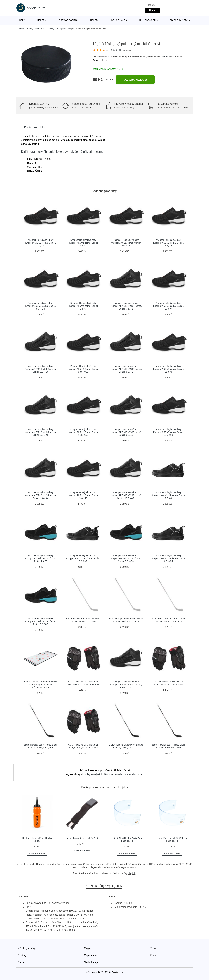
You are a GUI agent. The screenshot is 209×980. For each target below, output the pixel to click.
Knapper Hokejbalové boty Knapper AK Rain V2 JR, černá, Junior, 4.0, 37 (41, 558)
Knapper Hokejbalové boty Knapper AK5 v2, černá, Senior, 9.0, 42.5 (41, 306)
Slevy (21, 962)
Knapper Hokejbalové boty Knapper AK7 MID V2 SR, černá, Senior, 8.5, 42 (126, 369)
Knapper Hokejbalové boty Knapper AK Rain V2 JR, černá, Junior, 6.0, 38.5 (41, 621)
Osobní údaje (91, 962)
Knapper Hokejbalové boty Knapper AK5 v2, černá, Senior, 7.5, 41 (83, 243)
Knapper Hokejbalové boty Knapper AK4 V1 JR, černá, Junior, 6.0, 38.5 (83, 558)
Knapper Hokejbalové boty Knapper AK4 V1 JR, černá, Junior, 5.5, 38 (168, 495)
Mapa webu (90, 955)
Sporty (51, 29)
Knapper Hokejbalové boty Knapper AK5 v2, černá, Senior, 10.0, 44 (168, 306)
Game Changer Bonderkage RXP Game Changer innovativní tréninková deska (41, 685)
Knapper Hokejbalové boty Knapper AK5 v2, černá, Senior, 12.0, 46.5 (168, 432)
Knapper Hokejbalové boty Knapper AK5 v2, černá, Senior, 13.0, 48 (83, 495)
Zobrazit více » (100, 60)
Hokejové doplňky (68, 20)
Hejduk (165, 57)
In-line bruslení (148, 20)
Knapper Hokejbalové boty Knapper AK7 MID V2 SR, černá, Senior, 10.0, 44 (41, 495)
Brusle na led (119, 20)
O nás (153, 948)
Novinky (22, 955)
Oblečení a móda (179, 20)
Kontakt (154, 955)
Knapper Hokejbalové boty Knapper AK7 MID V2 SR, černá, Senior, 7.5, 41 (126, 306)
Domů (22, 20)
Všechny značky (27, 948)
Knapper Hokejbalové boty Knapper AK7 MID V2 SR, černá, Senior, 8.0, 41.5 (41, 369)
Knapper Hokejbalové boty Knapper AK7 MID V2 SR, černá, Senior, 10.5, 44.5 (126, 495)
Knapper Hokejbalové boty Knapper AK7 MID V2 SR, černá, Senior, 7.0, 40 (126, 685)
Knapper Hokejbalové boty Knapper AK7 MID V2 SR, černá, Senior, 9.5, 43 (126, 432)
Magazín (89, 948)
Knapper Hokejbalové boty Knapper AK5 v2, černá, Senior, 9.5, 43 (83, 306)
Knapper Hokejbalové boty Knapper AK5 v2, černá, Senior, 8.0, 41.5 (126, 243)
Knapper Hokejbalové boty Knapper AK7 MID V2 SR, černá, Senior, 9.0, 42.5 (41, 432)
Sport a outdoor (41, 29)
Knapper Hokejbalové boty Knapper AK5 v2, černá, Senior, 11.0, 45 (168, 369)
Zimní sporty (60, 29)
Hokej (41, 20)
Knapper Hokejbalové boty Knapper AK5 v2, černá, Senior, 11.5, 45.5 (83, 432)
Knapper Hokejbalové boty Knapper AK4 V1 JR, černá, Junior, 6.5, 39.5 (168, 558)
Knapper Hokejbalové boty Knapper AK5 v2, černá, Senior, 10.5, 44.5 (83, 369)
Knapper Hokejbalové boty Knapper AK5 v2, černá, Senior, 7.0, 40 (41, 243)
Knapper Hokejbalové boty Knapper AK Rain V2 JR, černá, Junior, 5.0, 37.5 (126, 558)
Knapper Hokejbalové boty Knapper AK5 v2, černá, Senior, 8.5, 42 (168, 243)
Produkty (29, 29)
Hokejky (95, 20)
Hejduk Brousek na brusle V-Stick (82, 838)
